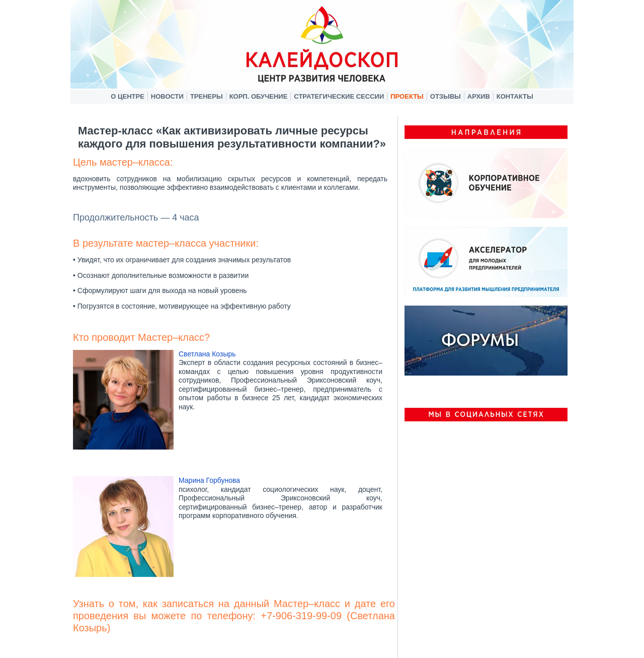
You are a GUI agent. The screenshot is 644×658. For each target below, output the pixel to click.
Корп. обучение (259, 96)
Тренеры (207, 96)
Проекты (407, 96)
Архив (479, 96)
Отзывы (446, 96)
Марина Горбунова (209, 480)
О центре (128, 96)
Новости (167, 96)
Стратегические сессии (339, 96)
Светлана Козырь (207, 354)
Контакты (515, 96)
